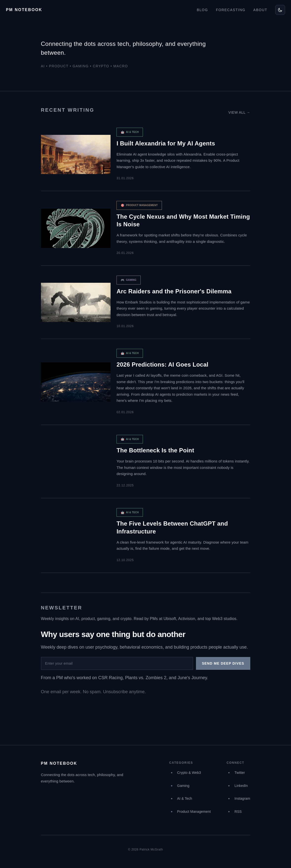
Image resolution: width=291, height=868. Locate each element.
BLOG (202, 10)
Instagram (242, 798)
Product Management (194, 812)
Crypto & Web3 (189, 773)
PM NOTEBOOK (24, 10)
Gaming (183, 786)
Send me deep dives (223, 663)
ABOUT (260, 10)
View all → (239, 112)
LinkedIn (241, 786)
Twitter (240, 773)
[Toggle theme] (280, 10)
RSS (238, 812)
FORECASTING (231, 10)
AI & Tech (185, 798)
